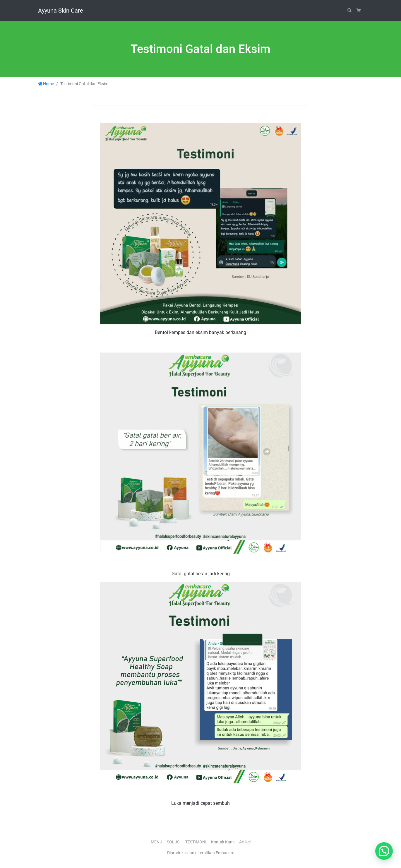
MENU (156, 842)
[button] (384, 851)
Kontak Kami (223, 842)
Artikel (245, 842)
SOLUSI (174, 842)
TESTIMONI (196, 842)
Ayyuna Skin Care (61, 11)
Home (46, 84)
